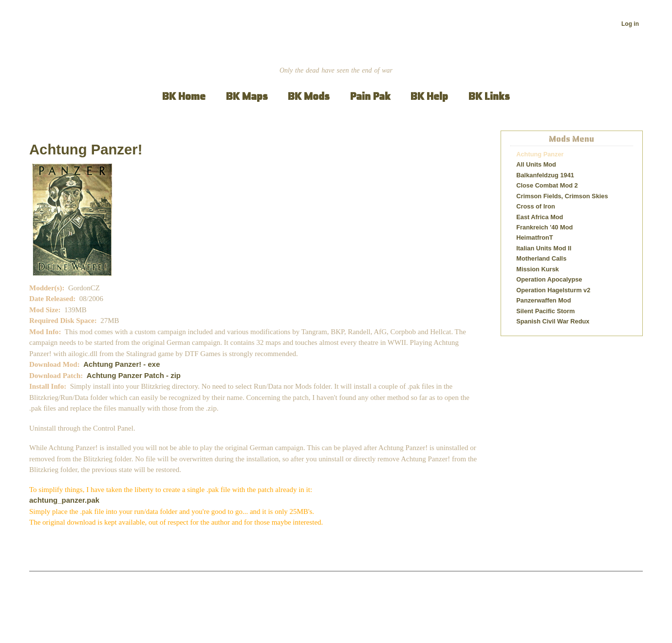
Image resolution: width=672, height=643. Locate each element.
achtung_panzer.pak (64, 500)
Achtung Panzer (540, 154)
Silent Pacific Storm (545, 311)
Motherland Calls (541, 258)
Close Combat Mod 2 (547, 185)
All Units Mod (536, 164)
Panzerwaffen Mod (543, 300)
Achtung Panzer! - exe (121, 364)
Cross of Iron (536, 206)
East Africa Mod (540, 217)
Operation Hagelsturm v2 (553, 290)
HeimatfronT (534, 237)
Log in (630, 24)
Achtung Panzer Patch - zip (134, 375)
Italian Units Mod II (544, 248)
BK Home (184, 96)
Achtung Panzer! (86, 150)
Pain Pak (370, 96)
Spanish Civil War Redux (553, 321)
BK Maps (247, 96)
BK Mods (309, 96)
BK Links (489, 96)
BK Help (429, 96)
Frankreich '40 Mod (544, 227)
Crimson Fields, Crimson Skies (562, 196)
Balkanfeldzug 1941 (545, 175)
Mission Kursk (537, 269)
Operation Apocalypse (549, 279)
